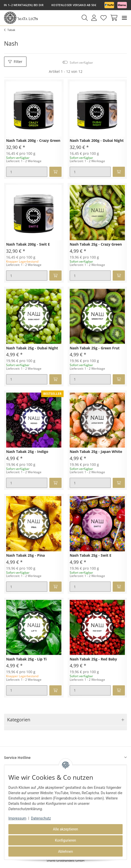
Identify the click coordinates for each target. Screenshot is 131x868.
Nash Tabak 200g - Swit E (28, 244)
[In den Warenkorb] (55, 172)
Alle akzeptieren (65, 829)
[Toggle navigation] (124, 18)
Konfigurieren (65, 840)
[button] (85, 18)
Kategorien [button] (19, 720)
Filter (15, 62)
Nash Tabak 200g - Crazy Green (33, 141)
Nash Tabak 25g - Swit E (91, 556)
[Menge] (27, 172)
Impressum (17, 818)
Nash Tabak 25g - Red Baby (93, 659)
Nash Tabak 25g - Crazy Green (96, 244)
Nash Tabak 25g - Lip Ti (26, 659)
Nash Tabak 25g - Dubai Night (32, 348)
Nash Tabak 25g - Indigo (27, 452)
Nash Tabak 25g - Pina (25, 556)
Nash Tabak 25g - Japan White (96, 452)
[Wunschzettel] (104, 18)
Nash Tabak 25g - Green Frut (95, 348)
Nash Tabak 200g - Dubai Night (97, 141)
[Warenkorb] (113, 18)
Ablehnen (65, 852)
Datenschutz (41, 818)
